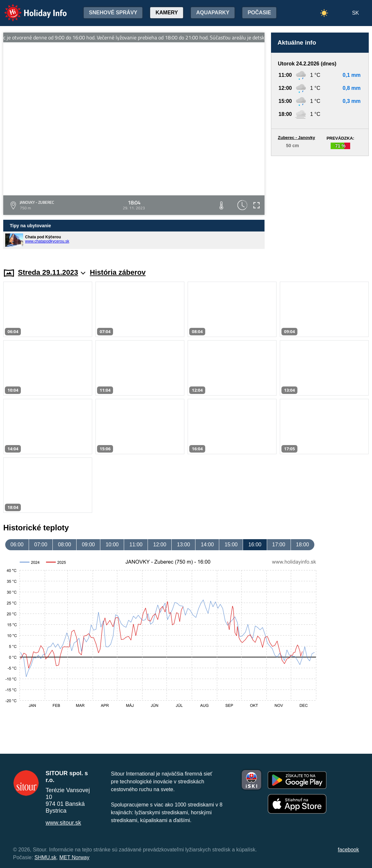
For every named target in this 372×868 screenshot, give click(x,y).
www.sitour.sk (63, 823)
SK (356, 13)
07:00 (41, 545)
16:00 (255, 545)
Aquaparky (213, 13)
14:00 (207, 545)
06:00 (17, 545)
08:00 (64, 545)
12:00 (160, 545)
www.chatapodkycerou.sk (47, 241)
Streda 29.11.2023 (52, 272)
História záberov (118, 272)
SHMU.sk (46, 857)
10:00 (112, 545)
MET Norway (74, 857)
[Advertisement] (320, 206)
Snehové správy (113, 13)
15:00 (231, 545)
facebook (348, 850)
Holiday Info (29, 8)
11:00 (136, 545)
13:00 (183, 545)
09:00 (88, 545)
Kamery (167, 13)
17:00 (279, 545)
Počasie (259, 13)
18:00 (303, 545)
